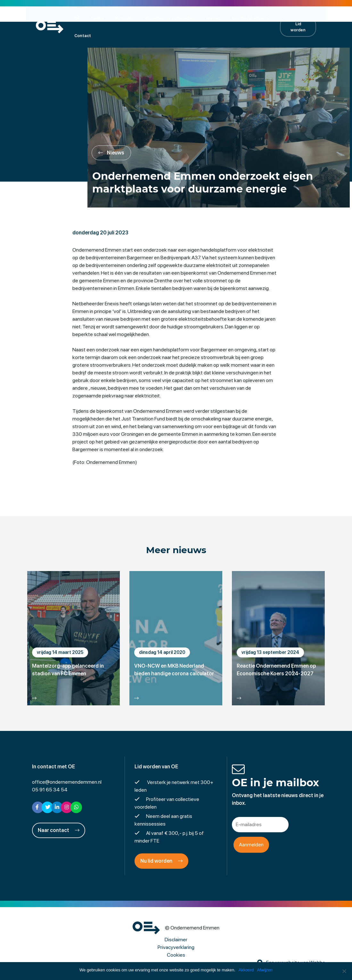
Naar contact (59, 831)
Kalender (120, 18)
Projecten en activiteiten (166, 18)
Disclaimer (176, 940)
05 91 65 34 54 (50, 790)
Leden (94, 18)
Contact (79, 35)
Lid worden (301, 27)
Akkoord (246, 970)
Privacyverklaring (176, 948)
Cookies (176, 956)
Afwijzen (265, 970)
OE (73, 18)
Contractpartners (246, 18)
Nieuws (210, 18)
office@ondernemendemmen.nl (67, 783)
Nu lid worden (161, 862)
